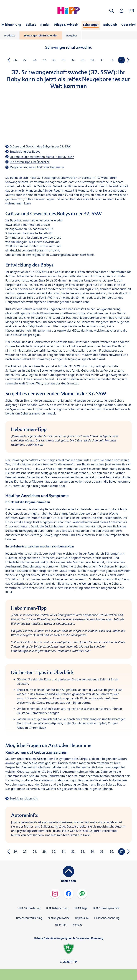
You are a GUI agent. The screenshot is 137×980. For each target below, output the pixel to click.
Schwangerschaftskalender (41, 35)
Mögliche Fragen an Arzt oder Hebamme (37, 167)
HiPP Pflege (81, 908)
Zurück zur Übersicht (24, 798)
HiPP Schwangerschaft (106, 908)
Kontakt (77, 925)
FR (132, 10)
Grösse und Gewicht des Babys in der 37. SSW (40, 146)
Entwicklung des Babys (25, 152)
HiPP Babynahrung (57, 908)
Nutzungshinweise (59, 918)
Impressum (82, 918)
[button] (111, 11)
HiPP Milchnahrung (29, 908)
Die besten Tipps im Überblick (30, 162)
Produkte (10, 35)
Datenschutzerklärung (29, 918)
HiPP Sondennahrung (107, 918)
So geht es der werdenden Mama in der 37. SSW (42, 157)
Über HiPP (61, 925)
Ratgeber (72, 35)
